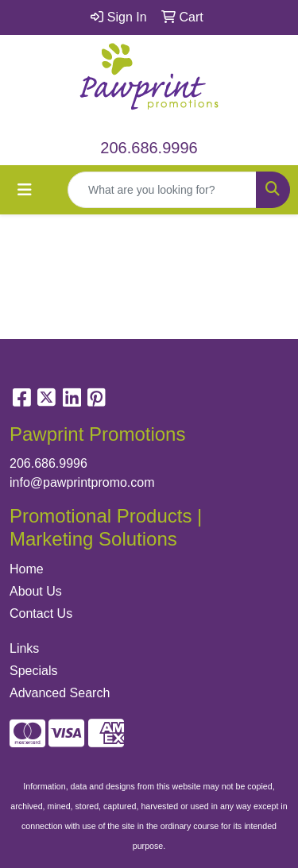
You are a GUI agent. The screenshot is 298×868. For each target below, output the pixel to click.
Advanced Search (60, 693)
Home (27, 569)
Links (24, 648)
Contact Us (41, 613)
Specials (33, 671)
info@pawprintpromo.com (82, 482)
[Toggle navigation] (25, 190)
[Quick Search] (162, 190)
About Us (36, 591)
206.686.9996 (149, 148)
